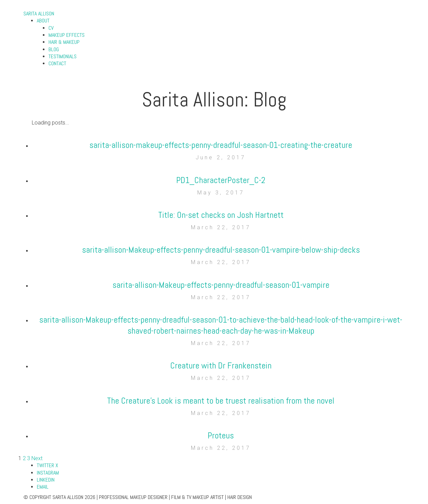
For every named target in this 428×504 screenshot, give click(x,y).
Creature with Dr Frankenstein (221, 366)
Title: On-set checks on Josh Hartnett (221, 215)
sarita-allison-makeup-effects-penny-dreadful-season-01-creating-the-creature (221, 145)
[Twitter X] (47, 465)
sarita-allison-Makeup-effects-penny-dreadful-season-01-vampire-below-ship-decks (221, 250)
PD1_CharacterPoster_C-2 (221, 180)
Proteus (221, 436)
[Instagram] (48, 473)
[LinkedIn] (46, 480)
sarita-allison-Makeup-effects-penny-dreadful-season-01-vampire (221, 285)
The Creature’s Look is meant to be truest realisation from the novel (221, 401)
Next (37, 458)
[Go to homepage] (39, 14)
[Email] (43, 487)
